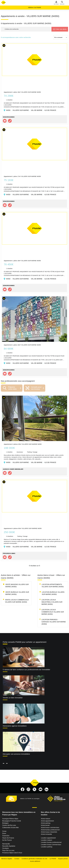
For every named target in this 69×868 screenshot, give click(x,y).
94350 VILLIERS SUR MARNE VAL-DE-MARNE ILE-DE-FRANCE (31, 110)
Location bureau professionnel (51, 842)
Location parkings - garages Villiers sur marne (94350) (54, 622)
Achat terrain (45, 825)
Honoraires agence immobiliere (15, 726)
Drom (4, 833)
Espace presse (63, 859)
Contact (17, 859)
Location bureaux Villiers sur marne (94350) (53, 593)
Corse (4, 831)
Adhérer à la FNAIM (34, 7)
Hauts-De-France (8, 838)
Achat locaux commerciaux (50, 828)
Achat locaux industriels (49, 832)
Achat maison (46, 819)
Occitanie (6, 848)
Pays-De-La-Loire (8, 850)
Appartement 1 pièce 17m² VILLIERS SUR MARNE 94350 (22, 176)
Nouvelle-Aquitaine (9, 846)
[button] (26, 29)
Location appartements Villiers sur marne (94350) (53, 586)
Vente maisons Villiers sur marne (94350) (17, 586)
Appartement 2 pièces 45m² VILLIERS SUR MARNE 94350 (23, 444)
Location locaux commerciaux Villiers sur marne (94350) (53, 612)
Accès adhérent (35, 861)
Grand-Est (6, 836)
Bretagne (5, 823)
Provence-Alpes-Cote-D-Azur (12, 853)
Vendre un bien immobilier (13, 698)
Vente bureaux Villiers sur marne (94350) (17, 593)
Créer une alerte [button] (61, 29)
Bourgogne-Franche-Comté (12, 821)
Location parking (47, 847)
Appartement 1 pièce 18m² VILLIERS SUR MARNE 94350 (22, 92)
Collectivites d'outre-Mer (11, 828)
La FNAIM (53, 859)
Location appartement (48, 838)
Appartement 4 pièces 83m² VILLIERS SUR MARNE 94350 (23, 528)
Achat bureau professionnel (50, 830)
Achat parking (46, 823)
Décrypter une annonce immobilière (16, 754)
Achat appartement (47, 821)
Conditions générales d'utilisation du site (34, 859)
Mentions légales (7, 859)
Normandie (6, 844)
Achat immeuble (46, 834)
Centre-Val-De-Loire (9, 825)
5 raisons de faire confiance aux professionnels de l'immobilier (26, 670)
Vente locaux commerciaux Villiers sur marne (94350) (17, 601)
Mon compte (56, 4)
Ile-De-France (7, 840)
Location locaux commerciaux (51, 845)
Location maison (46, 840)
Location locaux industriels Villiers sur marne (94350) (52, 602)
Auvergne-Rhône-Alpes (10, 819)
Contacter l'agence (5, 121)
